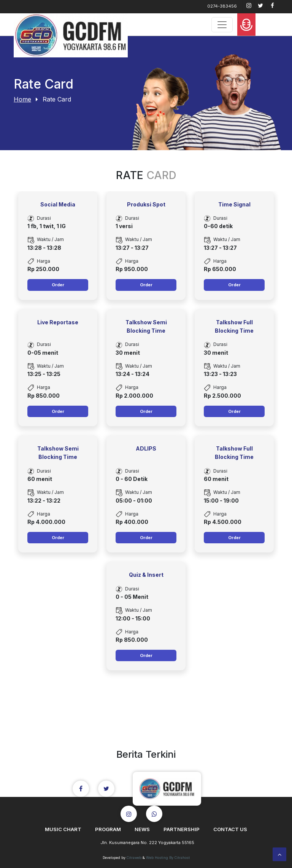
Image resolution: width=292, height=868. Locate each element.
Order (58, 285)
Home (22, 99)
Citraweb (134, 858)
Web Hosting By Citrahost (168, 858)
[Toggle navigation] (222, 25)
